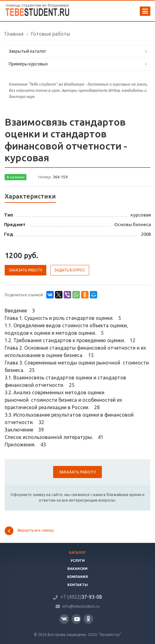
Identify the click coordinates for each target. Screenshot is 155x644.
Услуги (78, 561)
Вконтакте (64, 619)
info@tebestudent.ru (81, 606)
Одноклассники (88, 619)
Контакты (78, 585)
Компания (77, 577)
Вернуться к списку (29, 531)
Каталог (77, 552)
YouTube (77, 619)
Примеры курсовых (28, 64)
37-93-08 (81, 597)
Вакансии (77, 569)
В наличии (16, 177)
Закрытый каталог (27, 51)
